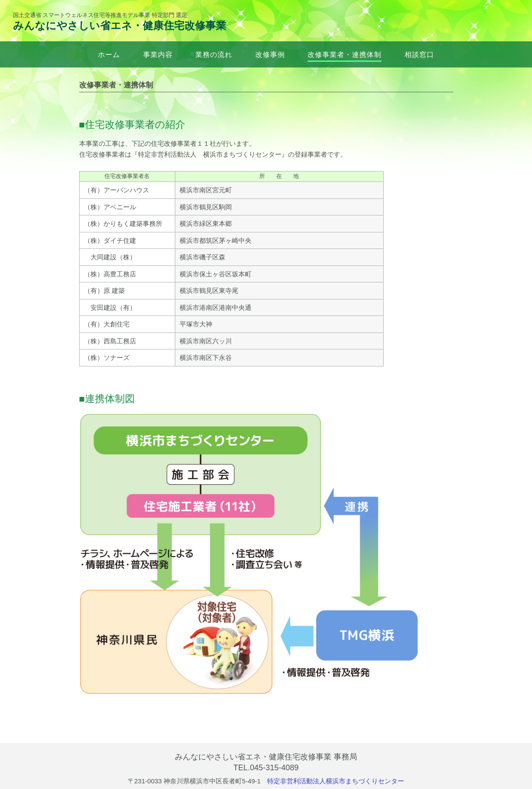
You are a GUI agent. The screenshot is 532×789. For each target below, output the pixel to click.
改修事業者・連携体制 (345, 54)
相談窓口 (419, 54)
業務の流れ (214, 54)
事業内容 (158, 54)
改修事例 (270, 54)
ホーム (109, 54)
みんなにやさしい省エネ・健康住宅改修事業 (120, 25)
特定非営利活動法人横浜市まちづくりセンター (336, 781)
